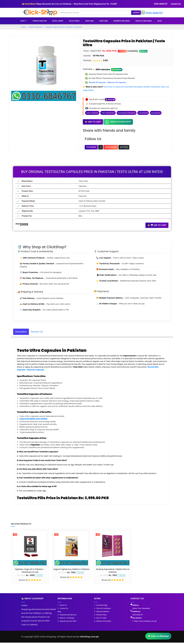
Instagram (111, 147)
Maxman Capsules (36, 370)
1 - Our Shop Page (100, 606)
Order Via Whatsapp (118, 122)
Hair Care (104, 21)
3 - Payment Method (101, 612)
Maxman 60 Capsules (117, 82)
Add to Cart (93, 122)
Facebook (91, 147)
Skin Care (90, 21)
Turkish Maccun (39, 21)
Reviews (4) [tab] (37, 331)
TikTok (124, 147)
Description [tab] (21, 331)
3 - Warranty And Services (67, 615)
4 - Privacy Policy (100, 615)
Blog (160, 21)
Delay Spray (74, 21)
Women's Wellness (122, 21)
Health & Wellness (144, 21)
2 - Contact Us (63, 609)
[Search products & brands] (95, 13)
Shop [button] (24, 21)
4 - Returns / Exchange (66, 618)
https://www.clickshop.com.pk (145, 622)
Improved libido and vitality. (34, 419)
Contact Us (176, 4)
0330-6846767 (161, 4)
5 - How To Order (100, 618)
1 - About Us (62, 606)
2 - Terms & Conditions (102, 609)
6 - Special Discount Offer (67, 622)
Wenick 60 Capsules (97, 82)
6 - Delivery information (102, 622)
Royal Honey (58, 21)
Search (136, 12)
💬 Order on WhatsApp (158, 636)
